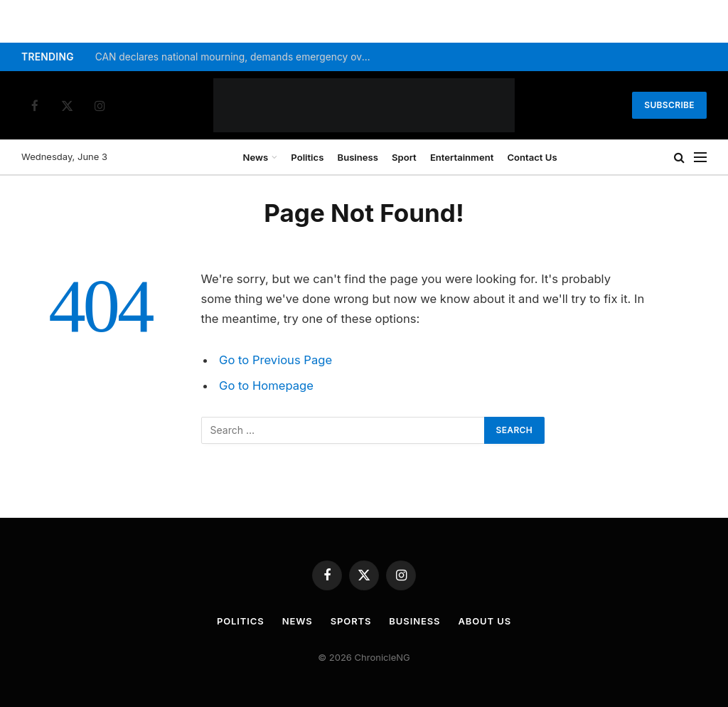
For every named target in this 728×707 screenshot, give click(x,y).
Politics (307, 157)
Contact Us (532, 157)
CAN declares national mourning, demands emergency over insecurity (237, 57)
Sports (351, 621)
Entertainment (462, 157)
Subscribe (669, 105)
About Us (485, 621)
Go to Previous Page (275, 360)
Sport (404, 157)
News (256, 157)
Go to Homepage (266, 386)
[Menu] (700, 158)
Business (358, 157)
